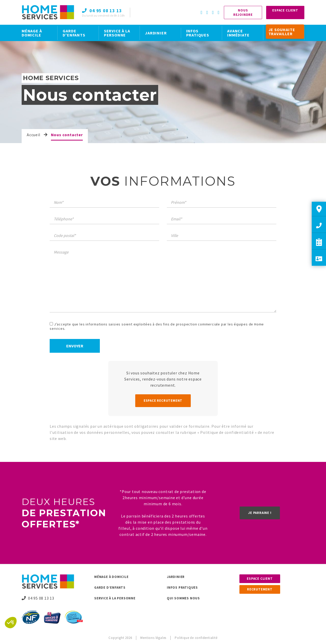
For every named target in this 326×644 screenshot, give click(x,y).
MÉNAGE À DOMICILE (32, 33)
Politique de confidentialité (227, 432)
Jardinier (176, 577)
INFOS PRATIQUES (198, 33)
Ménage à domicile (111, 577)
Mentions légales (153, 638)
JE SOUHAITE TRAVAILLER (282, 32)
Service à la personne (115, 598)
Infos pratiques (182, 588)
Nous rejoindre (243, 12)
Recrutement (260, 589)
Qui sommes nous (183, 598)
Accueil (34, 135)
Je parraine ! (260, 513)
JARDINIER (156, 33)
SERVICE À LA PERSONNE (117, 33)
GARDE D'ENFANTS (74, 33)
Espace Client (285, 10)
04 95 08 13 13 (38, 598)
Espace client (260, 579)
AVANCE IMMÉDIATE (238, 33)
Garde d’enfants (110, 588)
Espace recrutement (163, 401)
